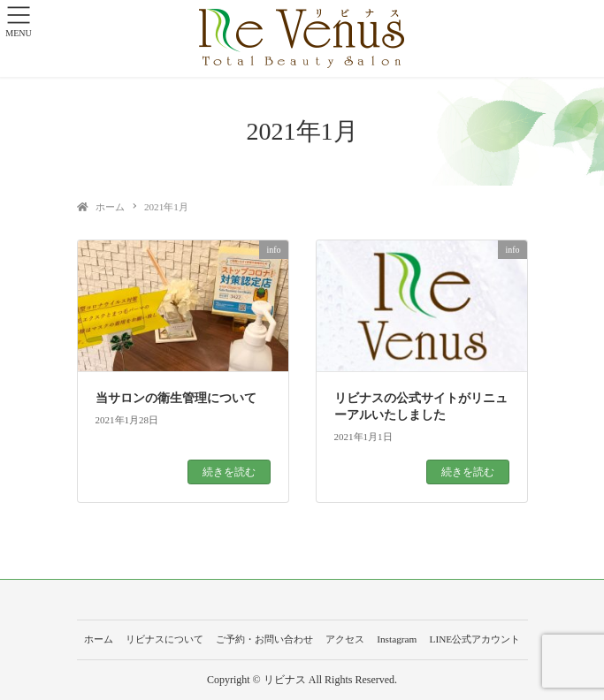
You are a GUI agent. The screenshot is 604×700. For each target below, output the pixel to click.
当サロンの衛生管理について (176, 398)
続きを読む (229, 472)
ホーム (99, 639)
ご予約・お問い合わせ (264, 639)
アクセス (345, 639)
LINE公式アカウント (474, 639)
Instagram (397, 639)
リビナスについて (164, 639)
